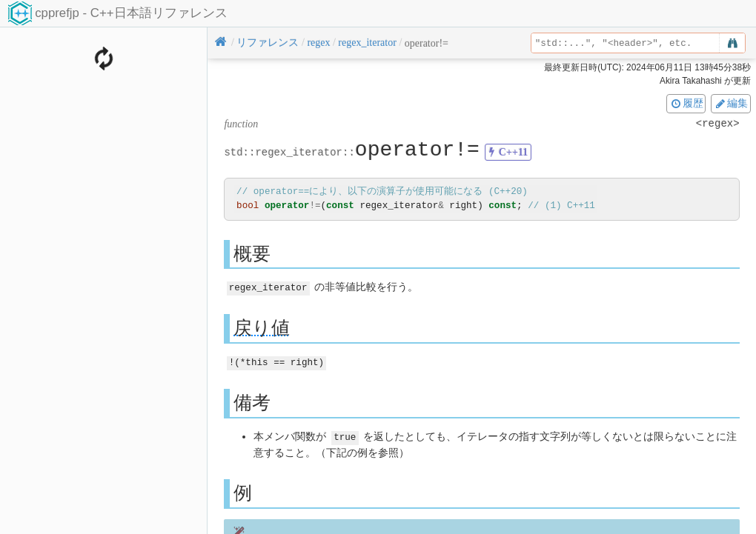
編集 (731, 103)
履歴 (686, 103)
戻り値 (262, 327)
